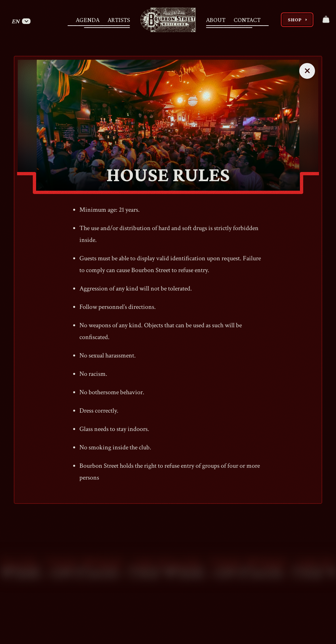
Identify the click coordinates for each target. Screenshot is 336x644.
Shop (298, 20)
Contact (247, 20)
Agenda (88, 20)
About (216, 20)
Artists (119, 20)
